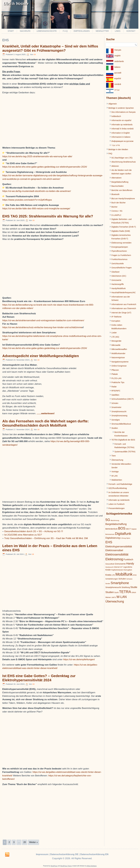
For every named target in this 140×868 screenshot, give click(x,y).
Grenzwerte (116, 280)
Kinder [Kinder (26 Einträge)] (108, 570)
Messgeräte (116, 341)
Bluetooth (115, 194)
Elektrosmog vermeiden (121, 243)
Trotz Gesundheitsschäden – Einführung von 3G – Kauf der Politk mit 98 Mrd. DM (46, 538)
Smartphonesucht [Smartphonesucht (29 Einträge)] (113, 587)
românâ (118, 84)
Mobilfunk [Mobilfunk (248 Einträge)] (124, 574)
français (118, 50)
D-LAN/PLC (116, 215)
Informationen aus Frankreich (124, 304)
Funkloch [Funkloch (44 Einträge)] (128, 559)
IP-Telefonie (116, 317)
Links (118, 31)
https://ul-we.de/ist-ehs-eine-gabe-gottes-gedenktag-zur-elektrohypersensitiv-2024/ (45, 167)
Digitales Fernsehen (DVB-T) (124, 227)
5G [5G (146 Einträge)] (108, 520)
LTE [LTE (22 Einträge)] (113, 575)
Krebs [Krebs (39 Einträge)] (108, 575)
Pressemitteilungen (117, 508)
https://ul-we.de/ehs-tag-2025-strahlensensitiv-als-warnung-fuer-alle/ (37, 156)
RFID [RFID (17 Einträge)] (135, 575)
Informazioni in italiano (121, 137)
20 (25, 842)
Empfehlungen (82, 31)
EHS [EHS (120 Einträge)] (109, 542)
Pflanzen (115, 370)
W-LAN (114, 476)
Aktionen (115, 166)
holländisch (116, 116)
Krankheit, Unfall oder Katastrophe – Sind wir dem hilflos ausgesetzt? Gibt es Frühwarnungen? (50, 48)
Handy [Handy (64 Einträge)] (130, 564)
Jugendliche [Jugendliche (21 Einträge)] (128, 567)
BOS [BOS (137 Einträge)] (122, 528)
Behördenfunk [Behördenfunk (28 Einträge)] (111, 529)
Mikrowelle (116, 345)
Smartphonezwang (119, 416)
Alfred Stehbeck (92, 866)
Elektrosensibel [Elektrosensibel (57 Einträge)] (114, 550)
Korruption (116, 321)
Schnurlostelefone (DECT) (122, 399)
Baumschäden (118, 186)
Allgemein (113, 104)
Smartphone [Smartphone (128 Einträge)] (120, 583)
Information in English (121, 133)
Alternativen (116, 178)
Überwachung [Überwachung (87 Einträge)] (115, 601)
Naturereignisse (118, 358)
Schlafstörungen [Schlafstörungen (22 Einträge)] (112, 579)
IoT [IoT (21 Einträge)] (121, 567)
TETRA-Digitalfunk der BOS (123, 440)
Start (11, 31)
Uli (35, 54)
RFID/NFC (116, 391)
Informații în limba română (122, 129)
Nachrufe (25, 31)
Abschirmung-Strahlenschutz (124, 162)
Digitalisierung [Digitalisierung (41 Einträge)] (113, 538)
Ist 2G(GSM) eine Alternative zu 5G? (23, 535)
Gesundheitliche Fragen (122, 268)
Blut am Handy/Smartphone (123, 199)
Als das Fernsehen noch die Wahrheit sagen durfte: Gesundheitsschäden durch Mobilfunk (46, 423)
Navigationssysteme (120, 362)
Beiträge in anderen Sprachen (121, 108)
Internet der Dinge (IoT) (121, 313)
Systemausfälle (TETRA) (125, 452)
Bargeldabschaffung (120, 182)
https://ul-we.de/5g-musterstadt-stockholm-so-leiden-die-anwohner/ (37, 191)
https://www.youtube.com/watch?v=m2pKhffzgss (27, 200)
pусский (118, 73)
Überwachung (117, 460)
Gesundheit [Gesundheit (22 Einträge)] (110, 564)
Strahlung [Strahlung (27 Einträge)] (126, 587)
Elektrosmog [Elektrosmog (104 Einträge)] (114, 559)
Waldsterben (117, 480)
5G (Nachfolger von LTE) (122, 158)
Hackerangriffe (118, 284)
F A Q (65, 31)
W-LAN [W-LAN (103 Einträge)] (122, 597)
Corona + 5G (117, 211)
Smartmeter (116, 407)
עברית (117, 90)
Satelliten (115, 395)
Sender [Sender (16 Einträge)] (108, 584)
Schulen (115, 403)
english (118, 56)
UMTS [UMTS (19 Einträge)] (114, 597)
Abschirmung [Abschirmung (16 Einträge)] (115, 520)
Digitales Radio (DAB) (121, 231)
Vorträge (115, 472)
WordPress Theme (66, 866)
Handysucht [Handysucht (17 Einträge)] (109, 567)
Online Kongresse (119, 366)
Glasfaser (115, 272)
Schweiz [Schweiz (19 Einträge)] (130, 579)
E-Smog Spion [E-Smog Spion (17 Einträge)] (125, 538)
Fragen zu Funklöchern (121, 255)
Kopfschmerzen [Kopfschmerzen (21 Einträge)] (117, 570)
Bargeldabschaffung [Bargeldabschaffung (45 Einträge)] (116, 524)
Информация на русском (122, 141)
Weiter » (33, 842)
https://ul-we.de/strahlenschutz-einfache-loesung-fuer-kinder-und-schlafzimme (42, 327)
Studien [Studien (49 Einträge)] (110, 592)
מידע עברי (116, 145)
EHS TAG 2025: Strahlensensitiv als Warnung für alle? (48, 216)
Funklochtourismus (119, 259)
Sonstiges (116, 420)
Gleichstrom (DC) (119, 276)
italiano (117, 67)
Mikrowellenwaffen (119, 349)
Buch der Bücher (118, 203)
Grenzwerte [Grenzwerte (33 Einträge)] (120, 564)
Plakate (115, 374)
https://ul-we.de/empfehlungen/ (79, 659)
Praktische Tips (118, 382)
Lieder (114, 333)
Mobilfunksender (118, 353)
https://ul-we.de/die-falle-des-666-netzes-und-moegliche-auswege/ (36, 209)
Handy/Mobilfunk (118, 288)
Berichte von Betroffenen (122, 190)
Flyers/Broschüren (119, 251)
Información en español (121, 120)
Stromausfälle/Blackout (121, 424)
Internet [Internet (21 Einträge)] (117, 567)
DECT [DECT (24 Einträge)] (128, 529)
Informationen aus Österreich (124, 308)
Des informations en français (123, 112)
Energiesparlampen (120, 247)
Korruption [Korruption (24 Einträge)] (128, 570)
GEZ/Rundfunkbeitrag (118, 488)
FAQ (110, 154)
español (118, 78)
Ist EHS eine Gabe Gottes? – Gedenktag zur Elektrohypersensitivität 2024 (39, 678)
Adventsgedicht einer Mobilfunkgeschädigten (41, 356)
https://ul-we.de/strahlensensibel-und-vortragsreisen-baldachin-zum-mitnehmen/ (43, 320)
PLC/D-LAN (116, 378)
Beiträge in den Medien (118, 149)
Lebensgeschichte (47, 31)
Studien (115, 428)
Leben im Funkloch (116, 504)
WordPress (54, 866)
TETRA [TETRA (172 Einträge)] (125, 592)
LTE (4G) (115, 337)
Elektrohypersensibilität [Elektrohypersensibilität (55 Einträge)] (119, 546)
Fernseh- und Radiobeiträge (120, 484)
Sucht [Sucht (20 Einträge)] (116, 592)
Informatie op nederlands (122, 125)
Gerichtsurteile (118, 264)
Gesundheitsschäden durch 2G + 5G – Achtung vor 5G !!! (34, 531)
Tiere (114, 456)
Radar (114, 387)
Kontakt (131, 31)
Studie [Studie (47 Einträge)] (134, 587)
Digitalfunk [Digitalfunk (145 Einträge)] (123, 534)
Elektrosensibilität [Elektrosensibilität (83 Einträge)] (117, 554)
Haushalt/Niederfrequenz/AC (124, 293)
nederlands (119, 61)
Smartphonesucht (119, 411)
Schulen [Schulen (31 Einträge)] (122, 579)
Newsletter (102, 31)
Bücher (114, 207)
